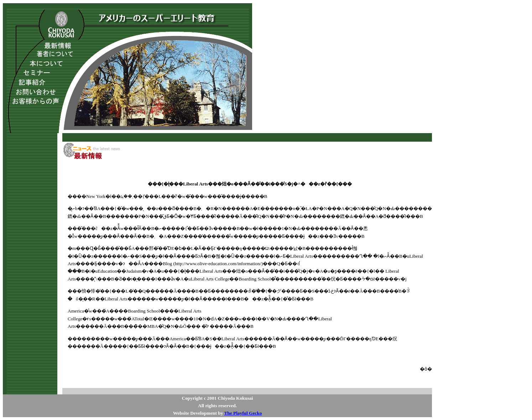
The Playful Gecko (243, 413)
